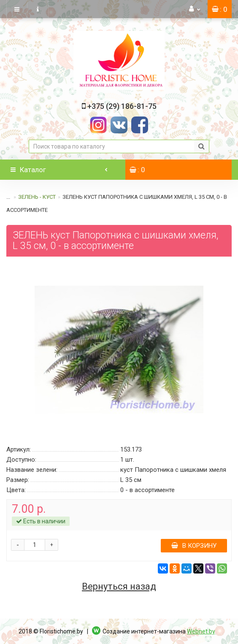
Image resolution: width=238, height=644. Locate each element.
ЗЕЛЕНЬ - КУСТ (37, 197)
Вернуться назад (119, 587)
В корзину (194, 546)
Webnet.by (201, 631)
